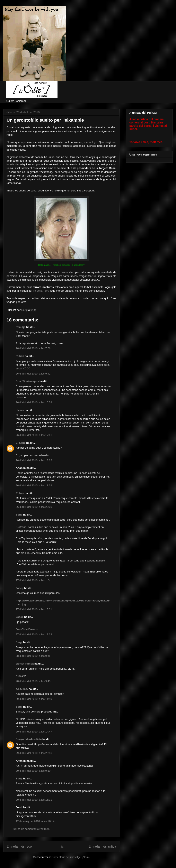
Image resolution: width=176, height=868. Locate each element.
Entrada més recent (20, 846)
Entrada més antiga (102, 846)
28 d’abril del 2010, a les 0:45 (33, 656)
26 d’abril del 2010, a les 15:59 (34, 402)
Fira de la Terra (40, 291)
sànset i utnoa (25, 664)
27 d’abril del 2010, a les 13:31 (34, 609)
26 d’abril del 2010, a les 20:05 (34, 507)
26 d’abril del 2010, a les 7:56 (33, 348)
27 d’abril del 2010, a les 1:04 (33, 580)
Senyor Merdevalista (29, 739)
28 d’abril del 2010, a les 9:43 (33, 681)
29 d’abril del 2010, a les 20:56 (34, 753)
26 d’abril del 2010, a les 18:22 (34, 460)
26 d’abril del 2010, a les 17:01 (34, 435)
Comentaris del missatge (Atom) (71, 857)
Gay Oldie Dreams (27, 629)
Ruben (20, 356)
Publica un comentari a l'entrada (31, 829)
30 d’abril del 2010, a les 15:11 (34, 800)
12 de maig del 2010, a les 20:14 (35, 821)
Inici (62, 846)
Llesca (20, 410)
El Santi (21, 443)
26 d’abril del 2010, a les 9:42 (33, 374)
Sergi (19, 515)
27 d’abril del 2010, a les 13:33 (34, 634)
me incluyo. (91, 142)
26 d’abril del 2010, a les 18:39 (34, 485)
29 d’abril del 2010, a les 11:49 (34, 699)
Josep (20, 588)
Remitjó (21, 327)
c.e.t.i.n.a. (22, 689)
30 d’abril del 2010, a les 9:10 (33, 771)
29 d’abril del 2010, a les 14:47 (34, 732)
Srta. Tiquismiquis (27, 381)
